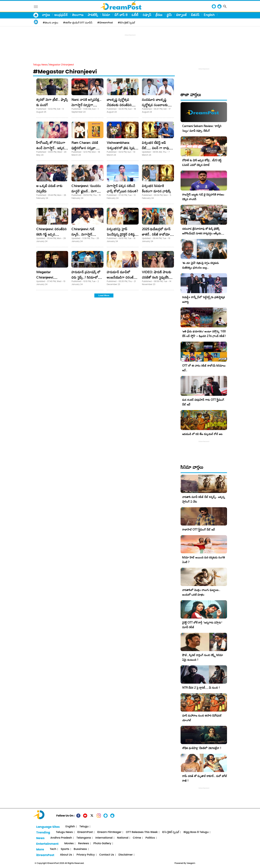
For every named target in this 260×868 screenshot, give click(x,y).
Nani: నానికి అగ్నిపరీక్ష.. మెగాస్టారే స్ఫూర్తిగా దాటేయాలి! (86, 105)
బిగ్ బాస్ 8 (121, 15)
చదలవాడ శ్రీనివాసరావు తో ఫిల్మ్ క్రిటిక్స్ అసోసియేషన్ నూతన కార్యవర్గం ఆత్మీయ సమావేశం (202, 233)
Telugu (84, 827)
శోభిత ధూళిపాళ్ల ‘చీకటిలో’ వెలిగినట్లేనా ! (202, 748)
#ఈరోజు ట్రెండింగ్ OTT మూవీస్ (78, 23)
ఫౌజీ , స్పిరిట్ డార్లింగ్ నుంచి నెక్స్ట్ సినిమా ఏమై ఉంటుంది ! (203, 657)
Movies (69, 844)
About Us (66, 855)
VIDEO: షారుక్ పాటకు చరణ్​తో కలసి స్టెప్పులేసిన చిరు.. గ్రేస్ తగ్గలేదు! (157, 277)
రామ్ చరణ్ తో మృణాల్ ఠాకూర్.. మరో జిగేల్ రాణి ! (205, 778)
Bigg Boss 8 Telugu (196, 832)
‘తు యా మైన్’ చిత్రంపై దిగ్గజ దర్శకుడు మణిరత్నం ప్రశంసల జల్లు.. (201, 265)
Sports (65, 849)
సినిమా (106, 15)
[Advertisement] (130, 44)
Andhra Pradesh (61, 838)
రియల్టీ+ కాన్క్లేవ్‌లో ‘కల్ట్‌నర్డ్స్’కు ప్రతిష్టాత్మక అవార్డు (204, 299)
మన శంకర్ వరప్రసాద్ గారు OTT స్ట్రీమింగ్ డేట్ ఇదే (203, 402)
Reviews (83, 844)
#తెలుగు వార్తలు (50, 23)
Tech (53, 849)
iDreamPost (85, 832)
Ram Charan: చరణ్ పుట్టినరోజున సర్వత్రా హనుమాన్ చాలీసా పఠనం (87, 148)
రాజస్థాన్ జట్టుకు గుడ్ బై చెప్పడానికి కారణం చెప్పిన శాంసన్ (203, 197)
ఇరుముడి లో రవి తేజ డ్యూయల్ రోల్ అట (202, 434)
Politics (150, 838)
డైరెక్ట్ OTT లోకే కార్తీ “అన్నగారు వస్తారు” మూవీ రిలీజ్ (202, 625)
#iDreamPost (105, 23)
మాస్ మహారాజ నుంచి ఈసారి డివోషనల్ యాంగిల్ (202, 718)
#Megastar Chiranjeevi (65, 72)
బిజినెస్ (195, 15)
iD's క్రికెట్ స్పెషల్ (171, 832)
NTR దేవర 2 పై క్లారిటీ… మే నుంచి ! (201, 688)
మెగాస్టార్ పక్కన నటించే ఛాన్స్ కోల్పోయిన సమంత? (122, 188)
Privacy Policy (86, 855)
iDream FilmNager (109, 832)
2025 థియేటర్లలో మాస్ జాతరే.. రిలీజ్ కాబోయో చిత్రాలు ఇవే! (156, 234)
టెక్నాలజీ (181, 15)
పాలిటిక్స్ (93, 15)
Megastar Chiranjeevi (61, 65)
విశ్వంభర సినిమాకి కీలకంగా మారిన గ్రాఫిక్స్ (156, 188)
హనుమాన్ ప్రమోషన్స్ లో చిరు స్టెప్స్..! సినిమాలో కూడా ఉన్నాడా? (86, 277)
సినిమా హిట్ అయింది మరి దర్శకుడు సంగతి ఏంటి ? (204, 560)
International (104, 838)
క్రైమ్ (169, 15)
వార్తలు (46, 15)
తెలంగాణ (78, 15)
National (123, 838)
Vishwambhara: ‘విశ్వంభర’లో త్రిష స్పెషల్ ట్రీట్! (122, 148)
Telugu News (40, 65)
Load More (104, 295)
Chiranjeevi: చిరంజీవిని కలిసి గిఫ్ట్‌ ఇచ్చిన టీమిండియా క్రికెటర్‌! (51, 234)
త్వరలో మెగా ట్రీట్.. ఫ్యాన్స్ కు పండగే (52, 102)
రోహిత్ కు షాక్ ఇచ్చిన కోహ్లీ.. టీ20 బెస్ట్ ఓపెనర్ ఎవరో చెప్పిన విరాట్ (202, 163)
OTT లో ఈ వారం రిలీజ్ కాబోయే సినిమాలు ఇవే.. (204, 368)
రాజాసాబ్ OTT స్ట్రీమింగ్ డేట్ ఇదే (198, 529)
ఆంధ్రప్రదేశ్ (61, 15)
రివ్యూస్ (147, 15)
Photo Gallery (102, 844)
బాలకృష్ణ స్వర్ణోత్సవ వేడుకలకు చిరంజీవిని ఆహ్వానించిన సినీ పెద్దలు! (121, 105)
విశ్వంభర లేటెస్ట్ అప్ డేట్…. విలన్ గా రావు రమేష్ (155, 148)
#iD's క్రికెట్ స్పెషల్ (126, 23)
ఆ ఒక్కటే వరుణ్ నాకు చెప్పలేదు (49, 188)
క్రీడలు (159, 15)
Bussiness (80, 849)
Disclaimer (126, 855)
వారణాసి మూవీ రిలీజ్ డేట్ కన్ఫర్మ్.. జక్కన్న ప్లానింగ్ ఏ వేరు (204, 499)
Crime (137, 838)
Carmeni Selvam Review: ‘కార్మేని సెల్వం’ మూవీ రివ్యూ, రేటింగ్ (202, 128)
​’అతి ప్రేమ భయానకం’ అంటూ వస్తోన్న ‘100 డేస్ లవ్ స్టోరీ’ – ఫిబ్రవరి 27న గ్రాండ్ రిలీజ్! (204, 334)
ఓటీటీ (135, 15)
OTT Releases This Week (142, 832)
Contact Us (107, 855)
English (209, 15)
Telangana (84, 838)
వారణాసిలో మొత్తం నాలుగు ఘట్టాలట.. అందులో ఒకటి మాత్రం (201, 592)
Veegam (191, 863)
